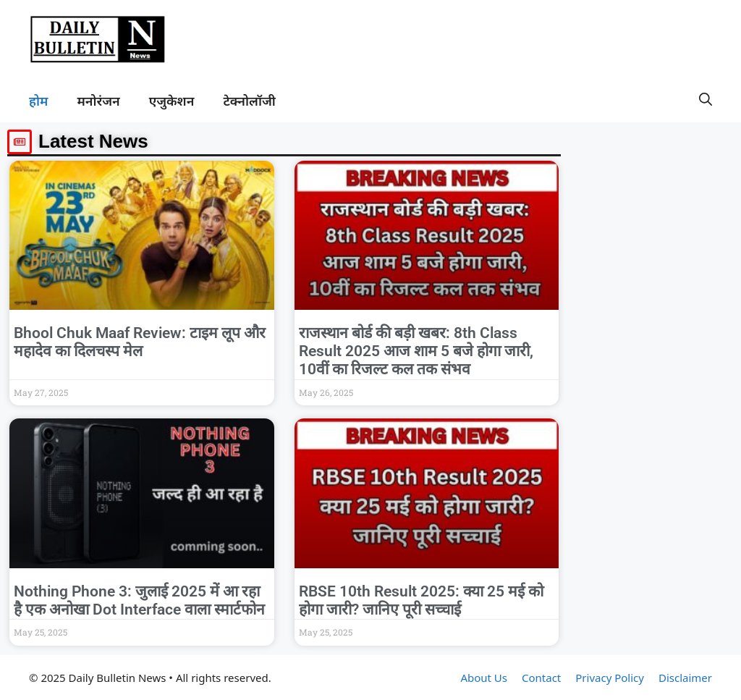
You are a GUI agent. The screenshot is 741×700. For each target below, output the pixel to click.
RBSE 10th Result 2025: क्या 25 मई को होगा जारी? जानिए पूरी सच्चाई (421, 600)
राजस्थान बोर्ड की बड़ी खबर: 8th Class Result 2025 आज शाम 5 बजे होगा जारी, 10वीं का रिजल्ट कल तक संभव (416, 351)
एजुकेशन (172, 101)
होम (38, 101)
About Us (484, 678)
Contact (541, 678)
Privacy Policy (610, 678)
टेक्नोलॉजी (249, 101)
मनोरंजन (98, 101)
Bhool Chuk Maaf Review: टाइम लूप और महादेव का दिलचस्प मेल (140, 342)
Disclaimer (685, 678)
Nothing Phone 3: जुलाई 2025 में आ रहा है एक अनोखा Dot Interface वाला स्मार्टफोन (139, 600)
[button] (706, 101)
